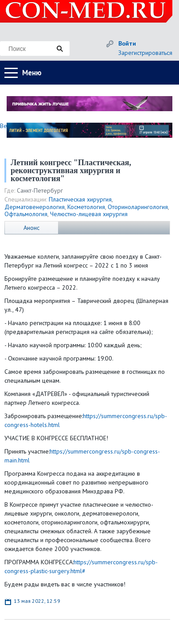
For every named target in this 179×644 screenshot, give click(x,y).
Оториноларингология (138, 207)
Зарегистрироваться (145, 53)
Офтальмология (26, 214)
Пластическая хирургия (80, 199)
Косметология (86, 207)
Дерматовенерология (35, 207)
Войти (127, 43)
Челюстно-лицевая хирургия (89, 214)
